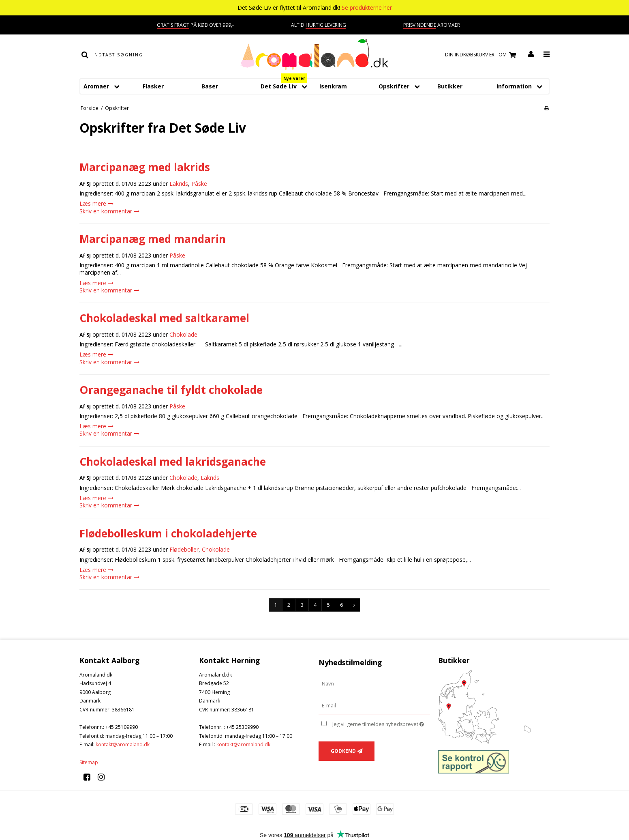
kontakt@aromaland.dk (123, 744)
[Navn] (374, 684)
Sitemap (89, 762)
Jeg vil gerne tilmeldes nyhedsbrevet (381, 723)
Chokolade (183, 334)
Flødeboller (184, 549)
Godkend (343, 751)
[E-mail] (374, 706)
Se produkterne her (367, 8)
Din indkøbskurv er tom (482, 55)
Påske (199, 184)
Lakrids (179, 184)
